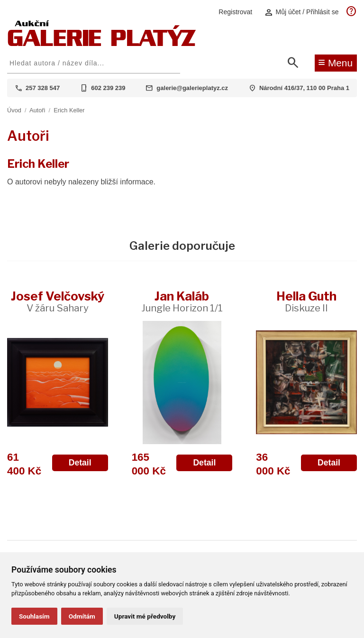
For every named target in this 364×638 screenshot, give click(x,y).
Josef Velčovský (58, 301)
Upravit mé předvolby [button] (145, 616)
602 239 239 (108, 88)
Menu (335, 62)
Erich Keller (69, 110)
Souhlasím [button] (34, 616)
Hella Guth (306, 301)
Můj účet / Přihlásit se (301, 12)
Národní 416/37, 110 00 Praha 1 (304, 88)
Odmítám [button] (82, 616)
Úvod (14, 110)
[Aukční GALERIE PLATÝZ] (102, 44)
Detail (80, 463)
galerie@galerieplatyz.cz (192, 88)
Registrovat (235, 12)
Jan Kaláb (182, 301)
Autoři (37, 110)
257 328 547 (43, 88)
